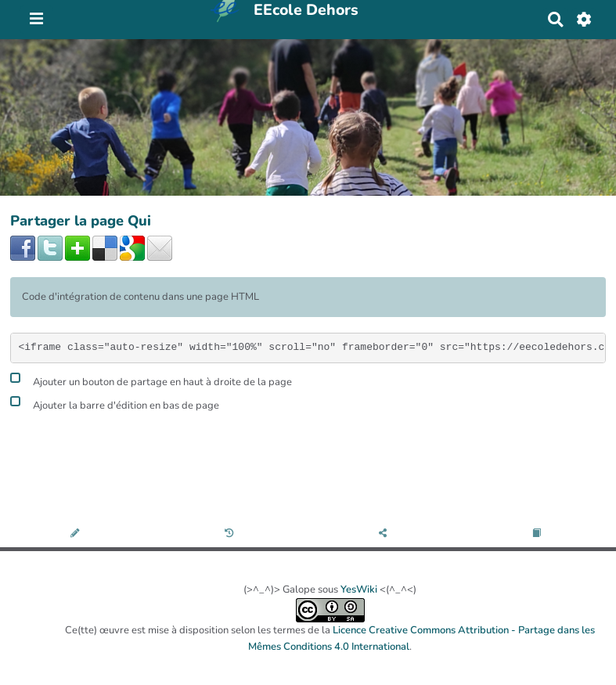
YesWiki (359, 589)
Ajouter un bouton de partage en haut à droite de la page (151, 380)
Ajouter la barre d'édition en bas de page (115, 404)
